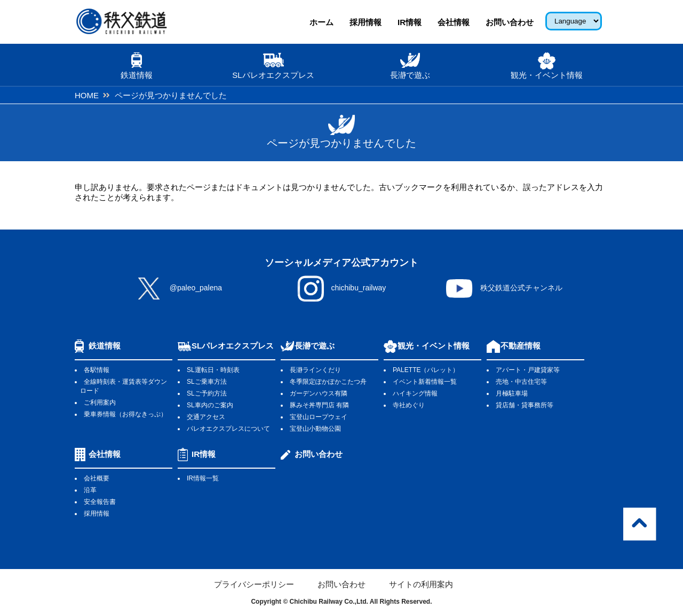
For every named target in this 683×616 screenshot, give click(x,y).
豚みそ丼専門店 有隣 (319, 405)
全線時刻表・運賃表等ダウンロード (124, 386)
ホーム (321, 22)
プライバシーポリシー (254, 584)
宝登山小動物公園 (315, 429)
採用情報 (366, 22)
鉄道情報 (105, 346)
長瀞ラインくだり (315, 370)
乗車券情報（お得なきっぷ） (125, 414)
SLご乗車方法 (207, 382)
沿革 (90, 490)
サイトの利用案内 (421, 584)
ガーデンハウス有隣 (319, 393)
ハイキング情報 (415, 393)
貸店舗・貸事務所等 (525, 405)
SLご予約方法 (207, 393)
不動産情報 (521, 346)
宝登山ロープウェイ (319, 417)
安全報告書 (100, 502)
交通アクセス (206, 417)
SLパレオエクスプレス (233, 346)
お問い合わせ (510, 22)
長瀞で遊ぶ (315, 346)
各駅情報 (97, 370)
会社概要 (97, 478)
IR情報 (410, 22)
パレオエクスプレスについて (228, 429)
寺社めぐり (409, 405)
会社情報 (454, 22)
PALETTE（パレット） (426, 370)
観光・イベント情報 (434, 346)
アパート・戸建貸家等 (528, 370)
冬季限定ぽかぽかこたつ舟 (328, 382)
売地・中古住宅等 (521, 382)
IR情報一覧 (203, 478)
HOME (87, 95)
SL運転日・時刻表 (213, 370)
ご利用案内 (100, 402)
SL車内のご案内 (210, 405)
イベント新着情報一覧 (425, 382)
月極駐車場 (512, 393)
